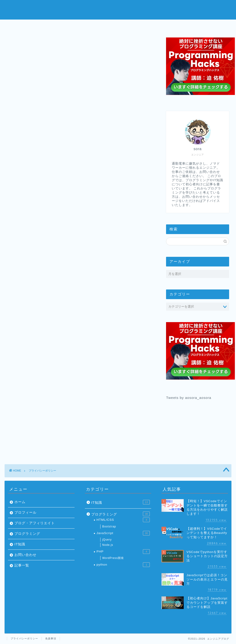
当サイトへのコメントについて (64, 137)
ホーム (35, 26)
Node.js (108, 545)
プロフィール (90, 26)
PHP (123, 552)
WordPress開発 (113, 558)
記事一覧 (22, 565)
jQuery (107, 540)
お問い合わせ (201, 26)
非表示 (88, 113)
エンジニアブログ (118, 9)
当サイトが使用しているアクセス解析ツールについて (82, 130)
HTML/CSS (123, 520)
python (123, 565)
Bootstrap (109, 527)
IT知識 (20, 544)
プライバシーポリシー (24, 638)
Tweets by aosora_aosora (189, 398)
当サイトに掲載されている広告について (71, 123)
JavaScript (123, 533)
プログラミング (146, 26)
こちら (120, 220)
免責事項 (51, 638)
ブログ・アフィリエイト (35, 523)
